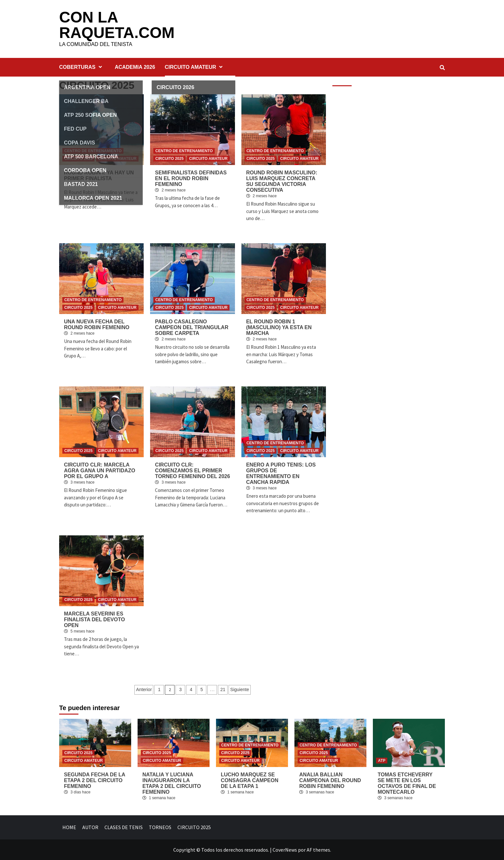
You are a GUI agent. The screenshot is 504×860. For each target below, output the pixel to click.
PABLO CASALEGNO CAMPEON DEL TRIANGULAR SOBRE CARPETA (192, 327)
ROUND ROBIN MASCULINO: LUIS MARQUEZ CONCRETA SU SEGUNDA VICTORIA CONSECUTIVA (282, 181)
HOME (69, 827)
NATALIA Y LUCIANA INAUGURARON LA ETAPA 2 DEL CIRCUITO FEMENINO (172, 783)
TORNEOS (160, 827)
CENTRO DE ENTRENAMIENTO (93, 151)
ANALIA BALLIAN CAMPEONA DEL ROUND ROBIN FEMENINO (330, 780)
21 (223, 689)
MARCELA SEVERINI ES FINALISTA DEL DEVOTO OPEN (94, 620)
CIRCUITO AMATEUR (195, 67)
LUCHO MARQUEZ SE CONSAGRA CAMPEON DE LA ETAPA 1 (250, 780)
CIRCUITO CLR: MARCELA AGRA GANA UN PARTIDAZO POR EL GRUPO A (100, 471)
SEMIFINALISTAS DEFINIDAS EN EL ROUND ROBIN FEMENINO (191, 178)
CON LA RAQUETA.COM (117, 25)
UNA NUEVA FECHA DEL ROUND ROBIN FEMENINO (97, 324)
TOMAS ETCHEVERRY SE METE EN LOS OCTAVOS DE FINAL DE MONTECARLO (407, 783)
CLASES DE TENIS (124, 827)
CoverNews (285, 850)
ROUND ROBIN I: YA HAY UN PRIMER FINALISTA (99, 176)
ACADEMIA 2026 (135, 67)
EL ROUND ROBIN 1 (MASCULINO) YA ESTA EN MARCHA (279, 327)
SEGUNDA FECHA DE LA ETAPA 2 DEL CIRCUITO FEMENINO (94, 780)
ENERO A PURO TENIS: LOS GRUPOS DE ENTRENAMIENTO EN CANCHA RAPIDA (281, 473)
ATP (382, 761)
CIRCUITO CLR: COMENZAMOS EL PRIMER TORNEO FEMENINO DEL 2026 (192, 471)
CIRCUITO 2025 (78, 159)
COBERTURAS (82, 67)
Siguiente (239, 689)
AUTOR (90, 827)
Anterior (144, 689)
